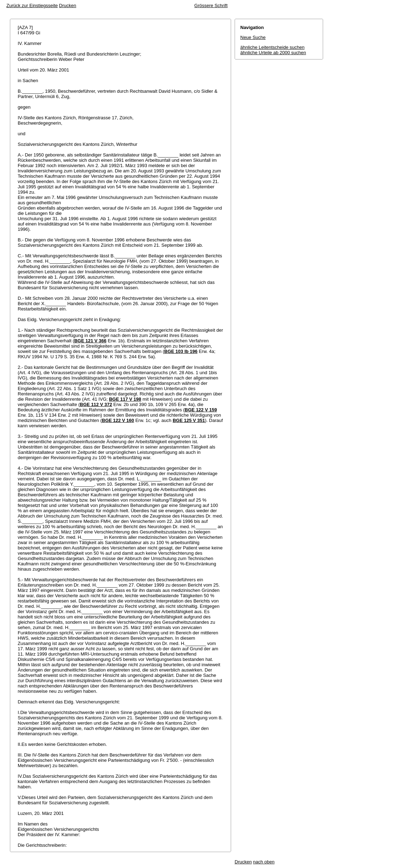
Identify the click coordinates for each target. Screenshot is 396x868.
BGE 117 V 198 (125, 399)
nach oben (264, 862)
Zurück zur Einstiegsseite (32, 5)
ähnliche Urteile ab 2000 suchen (273, 53)
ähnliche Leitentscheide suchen (272, 47)
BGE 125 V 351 (189, 420)
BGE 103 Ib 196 (181, 351)
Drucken (68, 5)
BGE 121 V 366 (90, 341)
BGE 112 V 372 (96, 404)
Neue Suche (253, 37)
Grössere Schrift (211, 5)
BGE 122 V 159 (201, 410)
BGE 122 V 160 (118, 420)
